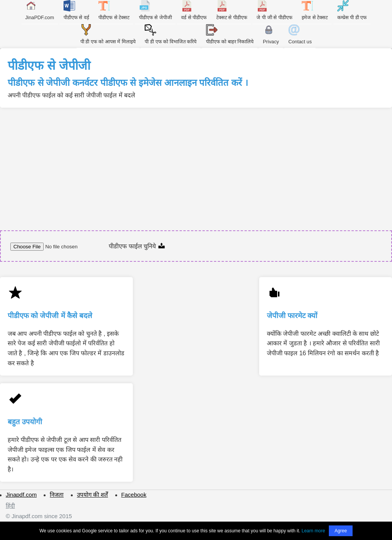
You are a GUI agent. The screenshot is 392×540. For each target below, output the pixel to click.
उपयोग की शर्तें (92, 495)
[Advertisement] (196, 165)
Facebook (134, 495)
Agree (341, 531)
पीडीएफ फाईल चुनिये (137, 246)
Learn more (313, 531)
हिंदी (10, 506)
